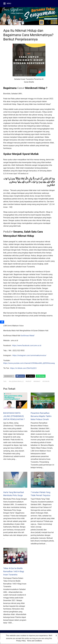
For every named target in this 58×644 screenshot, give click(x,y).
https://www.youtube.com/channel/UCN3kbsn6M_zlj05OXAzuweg (29, 363)
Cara (20, 88)
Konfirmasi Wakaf (27, 336)
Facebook (20, 376)
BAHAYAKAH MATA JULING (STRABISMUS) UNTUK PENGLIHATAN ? (14, 416)
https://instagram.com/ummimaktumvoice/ (29, 355)
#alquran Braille (16, 381)
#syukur (46, 381)
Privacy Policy (21, 641)
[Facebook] (2, 322)
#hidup (29, 381)
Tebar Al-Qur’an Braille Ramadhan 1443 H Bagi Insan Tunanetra (14, 571)
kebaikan (17, 297)
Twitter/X (30, 376)
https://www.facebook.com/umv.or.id (27, 345)
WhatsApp (41, 376)
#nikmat (37, 381)
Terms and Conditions (34, 641)
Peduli (7, 232)
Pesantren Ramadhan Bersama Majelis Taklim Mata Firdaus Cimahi (41, 416)
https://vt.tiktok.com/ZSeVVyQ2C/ (23, 368)
